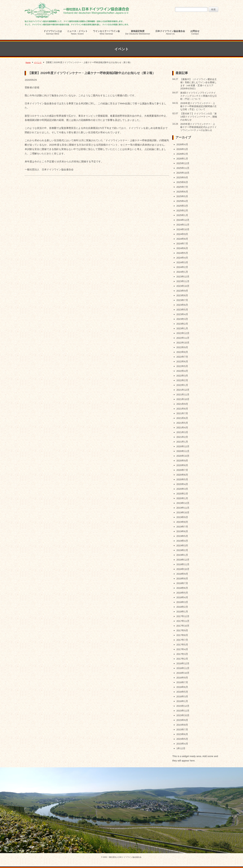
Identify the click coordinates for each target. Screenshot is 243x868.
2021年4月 (182, 428)
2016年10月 (183, 673)
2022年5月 (182, 366)
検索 (213, 9)
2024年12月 (183, 220)
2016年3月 (182, 697)
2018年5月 (182, 593)
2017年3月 (182, 654)
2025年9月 (182, 178)
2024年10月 (183, 229)
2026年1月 (182, 159)
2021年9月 (182, 404)
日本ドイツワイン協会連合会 (170, 32)
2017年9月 (182, 630)
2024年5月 (182, 253)
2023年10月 (183, 286)
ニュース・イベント (77, 32)
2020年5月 (182, 479)
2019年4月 (182, 541)
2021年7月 (182, 413)
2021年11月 (183, 395)
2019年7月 (182, 527)
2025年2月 (182, 211)
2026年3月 (182, 149)
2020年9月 (182, 461)
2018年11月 (183, 564)
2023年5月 (182, 310)
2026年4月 (182, 144)
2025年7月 (182, 187)
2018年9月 (182, 574)
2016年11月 (183, 668)
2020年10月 (183, 456)
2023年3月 (182, 319)
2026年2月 (182, 154)
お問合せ (195, 32)
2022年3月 (182, 376)
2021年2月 (182, 437)
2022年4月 (182, 371)
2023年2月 (182, 324)
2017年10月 (183, 626)
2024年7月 (182, 244)
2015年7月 (182, 730)
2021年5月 (182, 423)
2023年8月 (182, 295)
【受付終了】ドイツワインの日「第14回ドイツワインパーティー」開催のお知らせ (199, 117)
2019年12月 (183, 503)
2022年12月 (183, 333)
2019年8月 (182, 522)
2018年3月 (182, 602)
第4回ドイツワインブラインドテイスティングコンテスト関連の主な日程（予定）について (198, 96)
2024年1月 (182, 272)
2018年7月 (182, 583)
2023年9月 (182, 291)
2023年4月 (182, 314)
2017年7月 (182, 640)
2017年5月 (182, 645)
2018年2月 (182, 607)
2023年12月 (183, 277)
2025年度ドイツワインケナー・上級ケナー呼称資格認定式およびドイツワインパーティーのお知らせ (198, 127)
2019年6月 (182, 531)
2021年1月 (182, 442)
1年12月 (181, 748)
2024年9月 (182, 234)
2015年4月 (182, 744)
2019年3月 (182, 546)
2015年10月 (183, 715)
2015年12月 (183, 706)
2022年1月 (182, 385)
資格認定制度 (138, 32)
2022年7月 (182, 357)
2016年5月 (182, 692)
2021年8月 (182, 409)
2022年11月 (183, 338)
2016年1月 (182, 701)
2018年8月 (182, 579)
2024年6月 (182, 248)
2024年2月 (182, 267)
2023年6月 (182, 305)
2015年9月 (182, 720)
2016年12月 (183, 663)
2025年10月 (183, 173)
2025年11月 (183, 168)
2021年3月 (182, 432)
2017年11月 (183, 621)
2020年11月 (183, 451)
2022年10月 (183, 343)
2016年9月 (182, 678)
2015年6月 (182, 734)
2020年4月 (182, 484)
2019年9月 (182, 517)
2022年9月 (182, 347)
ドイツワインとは (53, 32)
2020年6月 (182, 475)
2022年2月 (182, 380)
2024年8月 (182, 239)
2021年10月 (183, 399)
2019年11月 (183, 508)
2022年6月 (182, 362)
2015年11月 (183, 711)
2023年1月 (182, 328)
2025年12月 (183, 163)
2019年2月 (182, 550)
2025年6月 (182, 192)
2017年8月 (182, 635)
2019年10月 (183, 513)
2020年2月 (182, 494)
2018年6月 (182, 588)
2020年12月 (183, 446)
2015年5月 (182, 739)
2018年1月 (182, 612)
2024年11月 (183, 225)
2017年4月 (182, 649)
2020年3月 (182, 489)
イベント (38, 62)
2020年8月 (182, 465)
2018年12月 (183, 560)
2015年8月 (182, 725)
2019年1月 (182, 555)
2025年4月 (182, 201)
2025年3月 (182, 206)
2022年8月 (182, 352)
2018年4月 (182, 597)
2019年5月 (182, 536)
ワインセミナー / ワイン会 (106, 32)
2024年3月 (182, 262)
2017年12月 (183, 616)
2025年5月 (182, 196)
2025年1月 (182, 215)
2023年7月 (182, 300)
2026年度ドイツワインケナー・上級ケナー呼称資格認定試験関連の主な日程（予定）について (198, 106)
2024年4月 (182, 258)
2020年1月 (182, 498)
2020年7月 (182, 470)
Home (28, 62)
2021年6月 (182, 418)
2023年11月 (183, 281)
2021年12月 (183, 390)
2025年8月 (182, 182)
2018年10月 (183, 569)
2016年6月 (182, 687)
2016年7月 (182, 682)
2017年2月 (182, 659)
